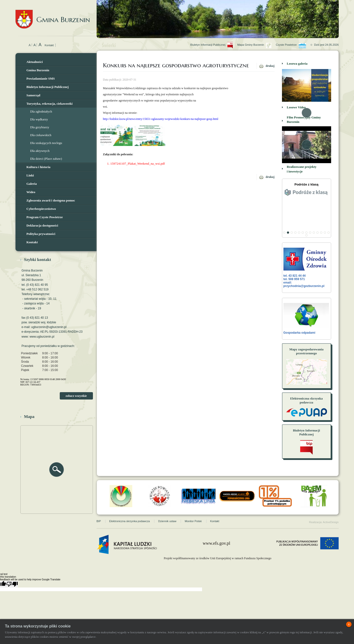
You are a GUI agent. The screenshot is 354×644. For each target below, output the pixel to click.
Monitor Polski (193, 513)
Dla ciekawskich (41, 135)
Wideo (31, 192)
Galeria (32, 184)
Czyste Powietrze (293, 39)
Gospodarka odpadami (306, 319)
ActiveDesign (331, 514)
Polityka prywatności (41, 234)
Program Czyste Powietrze (45, 217)
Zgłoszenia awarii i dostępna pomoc (51, 200)
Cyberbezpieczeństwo (41, 209)
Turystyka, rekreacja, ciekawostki (50, 104)
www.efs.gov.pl (216, 535)
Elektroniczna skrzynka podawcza (129, 513)
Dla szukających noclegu (46, 143)
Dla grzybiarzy (40, 127)
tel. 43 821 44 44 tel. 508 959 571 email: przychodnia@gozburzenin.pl (306, 268)
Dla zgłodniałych (41, 111)
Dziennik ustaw (167, 513)
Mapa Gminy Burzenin (257, 39)
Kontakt (49, 45)
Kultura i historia (39, 167)
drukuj (270, 66)
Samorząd (33, 95)
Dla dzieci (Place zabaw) (46, 159)
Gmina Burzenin (53, 15)
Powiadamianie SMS (41, 79)
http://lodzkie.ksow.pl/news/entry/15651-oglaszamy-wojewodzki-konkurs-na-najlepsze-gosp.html (161, 119)
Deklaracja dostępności (42, 225)
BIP (99, 513)
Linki (30, 175)
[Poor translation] (12, 576)
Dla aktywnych (40, 151)
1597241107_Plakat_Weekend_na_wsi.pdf (138, 164)
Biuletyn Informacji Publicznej (48, 87)
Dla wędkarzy (39, 119)
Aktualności (35, 62)
